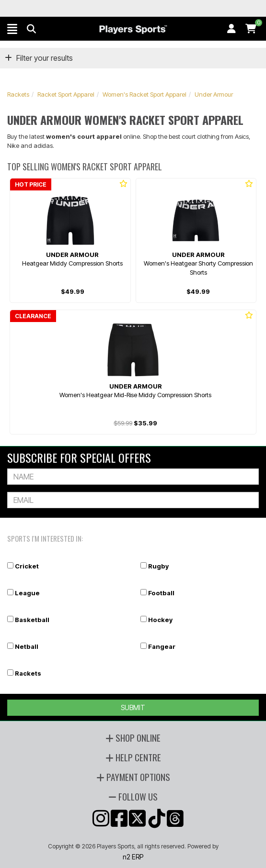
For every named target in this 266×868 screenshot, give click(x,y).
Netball (27, 646)
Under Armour (214, 94)
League (27, 593)
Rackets (18, 94)
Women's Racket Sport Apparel (145, 94)
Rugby (158, 566)
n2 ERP (133, 857)
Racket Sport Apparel (66, 94)
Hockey (160, 620)
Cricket (27, 566)
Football (161, 593)
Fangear (162, 646)
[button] (12, 29)
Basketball (32, 620)
